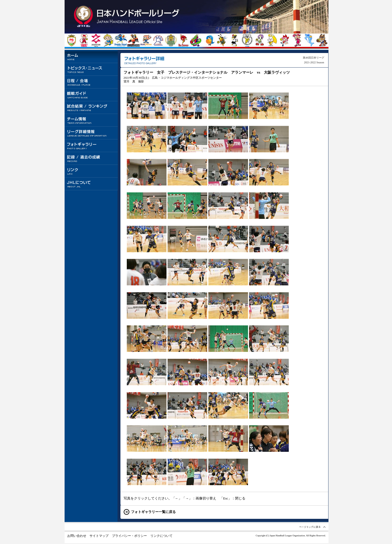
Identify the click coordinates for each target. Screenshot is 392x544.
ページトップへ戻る (312, 527)
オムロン (297, 41)
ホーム (91, 57)
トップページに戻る (127, 17)
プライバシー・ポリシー (129, 536)
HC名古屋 (247, 41)
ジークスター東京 (96, 41)
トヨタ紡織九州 (183, 41)
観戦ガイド (91, 95)
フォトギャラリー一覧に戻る (153, 512)
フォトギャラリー (91, 146)
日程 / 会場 (91, 82)
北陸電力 (108, 41)
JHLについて (91, 184)
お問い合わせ (77, 536)
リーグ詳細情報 (91, 133)
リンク (91, 171)
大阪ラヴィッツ (272, 41)
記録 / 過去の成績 (91, 158)
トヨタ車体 (134, 41)
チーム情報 (91, 120)
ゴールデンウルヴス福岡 (171, 41)
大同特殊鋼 (121, 41)
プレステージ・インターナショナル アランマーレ (210, 41)
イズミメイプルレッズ (284, 41)
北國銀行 (222, 41)
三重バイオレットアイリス (260, 41)
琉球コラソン (196, 41)
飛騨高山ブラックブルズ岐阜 (235, 41)
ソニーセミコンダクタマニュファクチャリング (309, 41)
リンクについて (161, 536)
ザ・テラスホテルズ (322, 41)
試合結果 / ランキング (91, 108)
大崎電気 (84, 41)
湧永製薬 (158, 41)
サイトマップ (99, 536)
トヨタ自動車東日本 (71, 41)
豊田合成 (146, 41)
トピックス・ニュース (91, 69)
